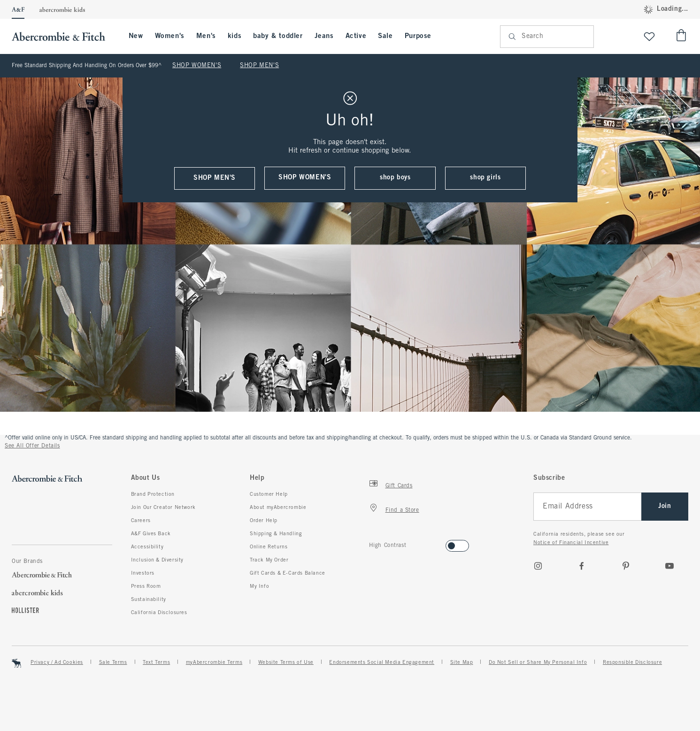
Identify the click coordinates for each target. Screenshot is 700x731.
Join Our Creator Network (163, 508)
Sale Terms (113, 662)
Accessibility (147, 547)
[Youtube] (669, 566)
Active (356, 36)
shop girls (485, 178)
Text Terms (156, 662)
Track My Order (269, 560)
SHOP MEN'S (259, 66)
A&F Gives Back (151, 534)
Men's (206, 36)
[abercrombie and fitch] (63, 36)
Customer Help (269, 494)
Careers (141, 521)
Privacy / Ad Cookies (57, 662)
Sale (385, 36)
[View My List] (649, 36)
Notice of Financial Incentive (571, 543)
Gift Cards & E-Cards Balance (288, 573)
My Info (259, 586)
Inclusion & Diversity (158, 560)
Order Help (264, 521)
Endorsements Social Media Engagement (382, 662)
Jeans (324, 36)
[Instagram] (538, 566)
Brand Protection (153, 494)
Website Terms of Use (286, 662)
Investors (143, 573)
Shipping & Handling (276, 534)
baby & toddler (278, 36)
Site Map (462, 662)
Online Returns (269, 547)
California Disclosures (159, 613)
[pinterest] (626, 566)
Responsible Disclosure (632, 662)
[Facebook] (582, 566)
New (136, 36)
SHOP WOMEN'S (197, 66)
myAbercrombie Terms (214, 662)
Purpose (418, 36)
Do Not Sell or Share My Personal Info (538, 662)
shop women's (305, 178)
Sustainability (149, 600)
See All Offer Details (32, 446)
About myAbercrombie (278, 508)
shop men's (215, 178)
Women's (170, 36)
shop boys (395, 178)
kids (235, 36)
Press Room (146, 586)
